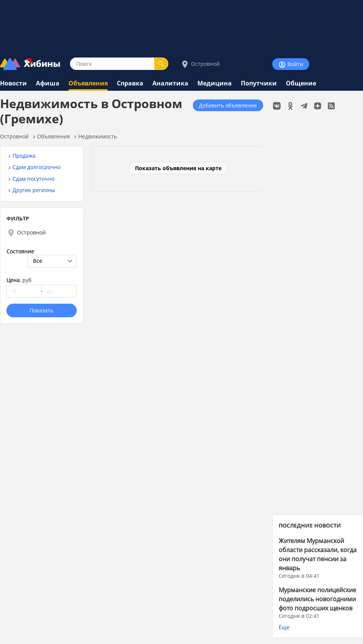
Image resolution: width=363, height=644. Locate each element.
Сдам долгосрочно (36, 167)
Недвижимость (98, 136)
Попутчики (259, 83)
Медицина (215, 83)
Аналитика (170, 83)
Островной (200, 64)
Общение (301, 83)
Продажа (24, 156)
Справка (130, 83)
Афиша (48, 83)
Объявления (88, 83)
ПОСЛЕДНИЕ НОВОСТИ (310, 525)
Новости (13, 83)
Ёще (284, 627)
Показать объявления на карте (178, 168)
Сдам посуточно (33, 179)
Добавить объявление (228, 105)
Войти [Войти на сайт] (291, 64)
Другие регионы (34, 190)
